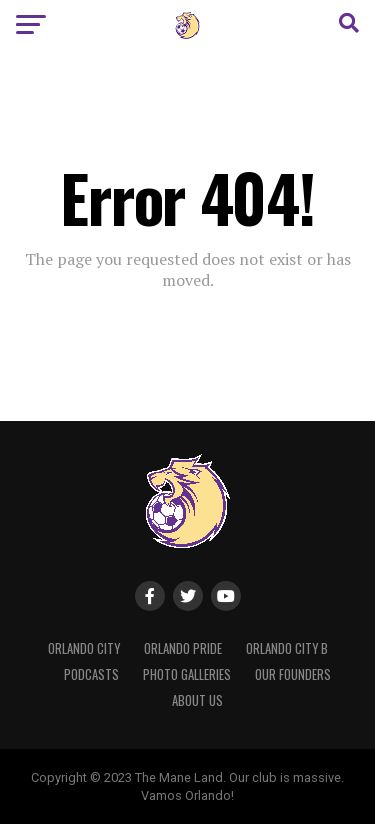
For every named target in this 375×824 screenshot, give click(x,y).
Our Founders (293, 674)
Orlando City (84, 648)
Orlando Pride (183, 648)
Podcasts (91, 674)
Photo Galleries (187, 674)
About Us (197, 700)
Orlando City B (287, 648)
